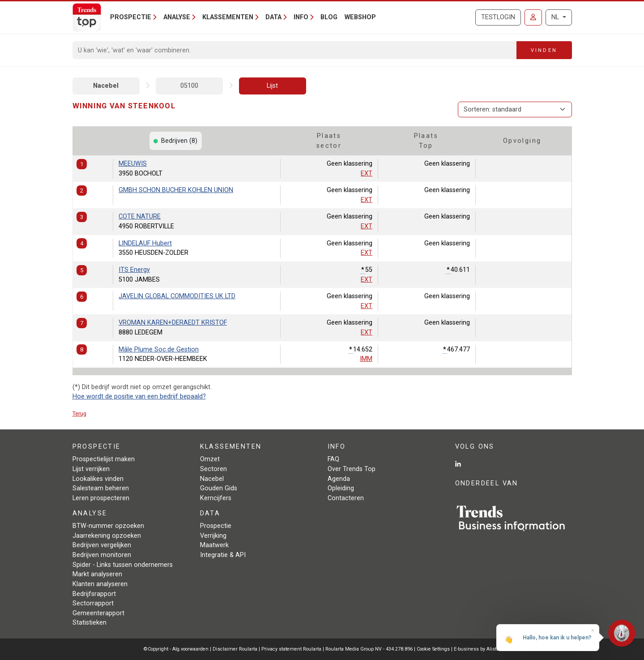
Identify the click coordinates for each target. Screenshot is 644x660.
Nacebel (106, 86)
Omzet (210, 459)
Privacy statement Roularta (291, 649)
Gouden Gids (219, 488)
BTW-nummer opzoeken (108, 526)
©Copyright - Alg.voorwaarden (176, 649)
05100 (189, 86)
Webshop (360, 17)
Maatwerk (214, 545)
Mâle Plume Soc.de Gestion (159, 349)
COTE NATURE (140, 216)
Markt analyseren (97, 574)
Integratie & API (223, 555)
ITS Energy (134, 270)
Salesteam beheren (101, 488)
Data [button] (273, 17)
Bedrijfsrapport (94, 594)
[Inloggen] (533, 17)
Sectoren (213, 469)
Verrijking (213, 536)
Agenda (339, 479)
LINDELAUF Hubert (145, 243)
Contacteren (346, 498)
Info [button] (301, 17)
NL (556, 17)
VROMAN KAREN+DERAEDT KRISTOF (173, 323)
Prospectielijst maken (104, 459)
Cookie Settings (434, 649)
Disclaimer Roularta (235, 649)
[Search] (295, 50)
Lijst (272, 86)
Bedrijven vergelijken (102, 545)
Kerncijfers (216, 498)
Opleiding (341, 488)
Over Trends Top (352, 469)
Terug (79, 414)
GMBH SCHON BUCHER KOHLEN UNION (176, 190)
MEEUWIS (133, 164)
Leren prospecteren (101, 498)
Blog (329, 17)
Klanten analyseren (100, 584)
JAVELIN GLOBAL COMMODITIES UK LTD (177, 296)
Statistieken (90, 623)
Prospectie (216, 526)
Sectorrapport (93, 603)
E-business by (477, 649)
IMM (366, 359)
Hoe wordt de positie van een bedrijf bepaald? (139, 396)
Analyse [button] (177, 17)
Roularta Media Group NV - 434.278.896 (370, 649)
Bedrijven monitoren (102, 555)
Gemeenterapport (98, 613)
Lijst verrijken (91, 469)
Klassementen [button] (228, 17)
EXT (367, 174)
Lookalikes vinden (98, 479)
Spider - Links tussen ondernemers (123, 565)
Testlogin (498, 17)
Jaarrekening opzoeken (107, 536)
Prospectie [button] (131, 17)
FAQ (333, 459)
